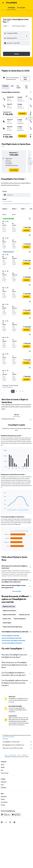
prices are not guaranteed (8, 737)
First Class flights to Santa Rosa (11, 636)
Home (6, 755)
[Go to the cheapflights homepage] (12, 3)
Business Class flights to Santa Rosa (12, 638)
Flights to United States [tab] (9, 615)
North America (13, 755)
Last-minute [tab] (19, 87)
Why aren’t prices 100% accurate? (17, 748)
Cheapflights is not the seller (17, 742)
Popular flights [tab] (7, 623)
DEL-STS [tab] (17, 415)
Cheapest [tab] (5, 86)
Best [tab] (12, 86)
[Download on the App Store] (16, 814)
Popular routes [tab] (7, 619)
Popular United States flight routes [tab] (12, 627)
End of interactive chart (3, 467)
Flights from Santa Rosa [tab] (9, 611)
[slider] (31, 204)
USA (19, 755)
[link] (14, 170)
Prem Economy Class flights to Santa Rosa (14, 641)
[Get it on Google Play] (6, 814)
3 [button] (20, 391)
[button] (3, 3)
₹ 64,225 (7, 19)
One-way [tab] (27, 87)
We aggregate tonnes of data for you (17, 745)
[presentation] (8, 22)
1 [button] (13, 391)
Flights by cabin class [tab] (9, 606)
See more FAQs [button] (17, 591)
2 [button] (16, 391)
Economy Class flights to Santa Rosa (12, 643)
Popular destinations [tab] (20, 619)
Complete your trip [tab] (24, 615)
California (24, 755)
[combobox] (7, 26)
